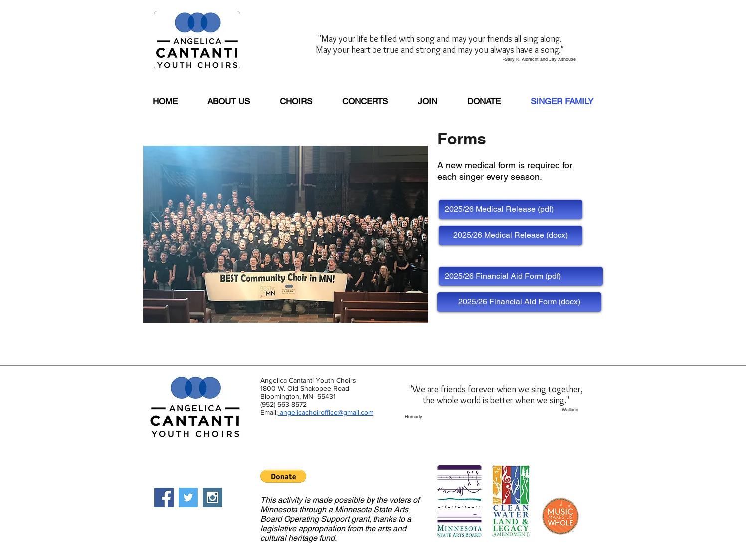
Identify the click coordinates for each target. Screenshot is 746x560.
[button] (283, 476)
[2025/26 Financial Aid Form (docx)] (519, 302)
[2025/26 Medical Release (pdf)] (511, 210)
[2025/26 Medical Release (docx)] (511, 235)
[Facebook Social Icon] (164, 497)
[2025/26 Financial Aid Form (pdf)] (521, 276)
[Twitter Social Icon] (188, 497)
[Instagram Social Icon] (213, 497)
